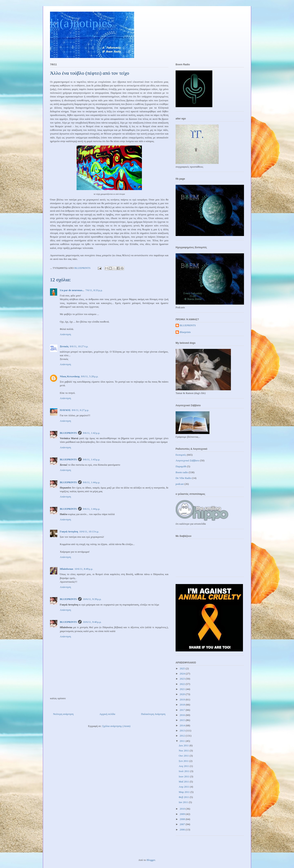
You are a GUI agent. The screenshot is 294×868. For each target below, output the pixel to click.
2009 (183, 814)
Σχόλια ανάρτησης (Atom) (116, 726)
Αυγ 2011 (184, 766)
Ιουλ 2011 (185, 771)
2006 (183, 830)
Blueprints (185, 332)
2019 (183, 699)
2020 (183, 694)
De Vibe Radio (183, 478)
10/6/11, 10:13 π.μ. (89, 531)
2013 (183, 731)
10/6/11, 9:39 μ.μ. (92, 599)
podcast (180, 484)
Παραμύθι (181, 466)
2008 (183, 819)
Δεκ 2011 (184, 745)
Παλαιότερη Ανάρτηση (153, 714)
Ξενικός (64, 346)
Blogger (151, 860)
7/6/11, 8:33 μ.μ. (94, 290)
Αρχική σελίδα (107, 714)
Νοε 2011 (184, 751)
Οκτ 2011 (184, 756)
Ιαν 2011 (184, 802)
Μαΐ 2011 (184, 782)
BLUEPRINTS (68, 433)
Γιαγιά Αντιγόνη (69, 531)
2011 (183, 741)
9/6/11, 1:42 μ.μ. (91, 433)
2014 (183, 725)
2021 (183, 689)
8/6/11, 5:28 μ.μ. (90, 376)
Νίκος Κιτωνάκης (70, 376)
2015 (183, 720)
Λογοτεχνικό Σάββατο (187, 460)
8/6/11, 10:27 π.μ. (79, 346)
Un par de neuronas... (72, 290)
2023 (183, 679)
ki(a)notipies (81, 23)
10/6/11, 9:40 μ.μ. (92, 622)
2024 (183, 674)
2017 (183, 710)
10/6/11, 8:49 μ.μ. (84, 569)
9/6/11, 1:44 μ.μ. (91, 482)
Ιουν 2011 (184, 776)
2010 (183, 809)
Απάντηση (65, 334)
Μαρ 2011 (185, 792)
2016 (183, 715)
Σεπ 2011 (184, 761)
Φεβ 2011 (184, 797)
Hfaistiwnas (67, 569)
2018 (183, 705)
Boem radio (182, 472)
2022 (183, 684)
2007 (183, 824)
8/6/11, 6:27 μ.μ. (80, 410)
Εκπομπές (181, 455)
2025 (183, 668)
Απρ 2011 (184, 787)
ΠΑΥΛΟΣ (65, 410)
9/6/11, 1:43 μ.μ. (91, 459)
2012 (183, 736)
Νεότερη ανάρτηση (63, 714)
